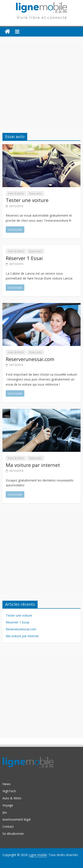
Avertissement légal (16, 819)
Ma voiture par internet (33, 465)
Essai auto (36, 193)
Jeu (5, 812)
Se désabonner (13, 834)
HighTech (9, 791)
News (7, 784)
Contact (8, 826)
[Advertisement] (41, 85)
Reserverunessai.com (30, 359)
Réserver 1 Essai (24, 258)
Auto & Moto (16, 193)
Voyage (8, 805)
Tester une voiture (27, 200)
